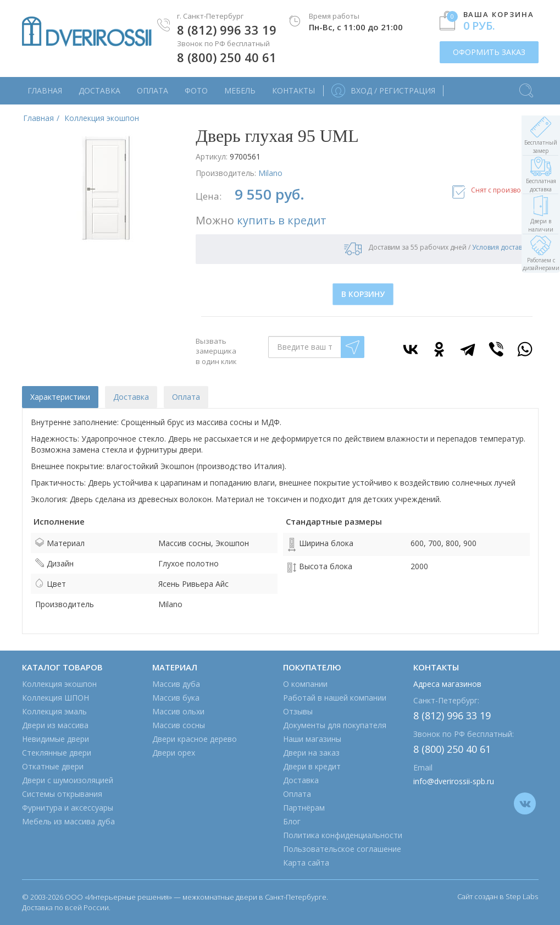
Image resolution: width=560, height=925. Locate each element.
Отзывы (298, 711)
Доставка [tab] (131, 397)
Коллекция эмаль (54, 711)
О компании (305, 684)
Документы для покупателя (335, 725)
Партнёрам (304, 808)
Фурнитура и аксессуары (68, 808)
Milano (270, 173)
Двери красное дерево (195, 739)
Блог (292, 821)
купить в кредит (282, 220)
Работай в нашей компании (335, 698)
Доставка (99, 90)
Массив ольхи (178, 711)
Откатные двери (53, 766)
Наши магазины (312, 739)
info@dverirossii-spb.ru (454, 781)
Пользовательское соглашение (342, 849)
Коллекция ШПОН (56, 698)
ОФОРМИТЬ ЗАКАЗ (489, 52)
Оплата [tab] (186, 397)
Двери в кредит (312, 766)
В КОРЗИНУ (363, 294)
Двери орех (174, 753)
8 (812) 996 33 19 (227, 30)
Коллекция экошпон (59, 684)
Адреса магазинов (447, 684)
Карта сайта (306, 863)
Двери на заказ (311, 753)
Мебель (240, 90)
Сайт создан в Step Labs (498, 896)
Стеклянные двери (57, 753)
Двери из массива (55, 725)
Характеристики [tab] (60, 397)
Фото (196, 90)
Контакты (293, 90)
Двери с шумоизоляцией (68, 780)
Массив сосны (179, 725)
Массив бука (176, 698)
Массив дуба (176, 684)
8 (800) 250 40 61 (227, 57)
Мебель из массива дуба (68, 821)
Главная (45, 90)
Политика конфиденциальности (343, 835)
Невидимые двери (56, 739)
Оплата (153, 90)
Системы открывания (62, 794)
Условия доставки (501, 247)
